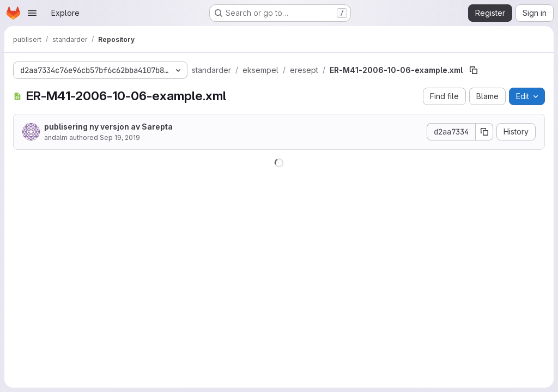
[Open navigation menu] (32, 13)
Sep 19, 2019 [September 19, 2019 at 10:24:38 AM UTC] (120, 137)
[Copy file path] (474, 70)
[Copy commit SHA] (484, 132)
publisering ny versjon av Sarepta (108, 127)
